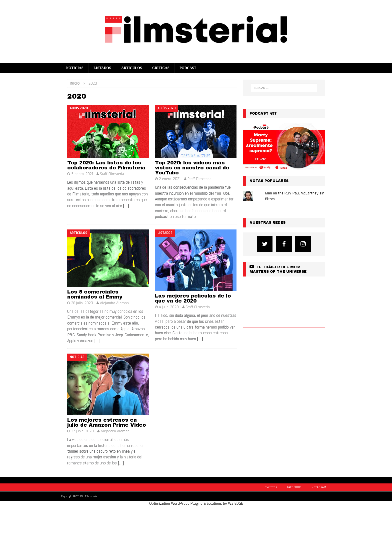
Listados (102, 68)
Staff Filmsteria (112, 174)
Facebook (294, 487)
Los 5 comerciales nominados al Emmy (95, 294)
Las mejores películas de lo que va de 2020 (193, 298)
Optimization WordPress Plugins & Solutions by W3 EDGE (196, 504)
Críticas (161, 68)
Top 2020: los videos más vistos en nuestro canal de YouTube (192, 168)
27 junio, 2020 (82, 431)
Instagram (318, 487)
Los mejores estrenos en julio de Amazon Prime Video (107, 422)
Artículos (132, 68)
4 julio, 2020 (169, 307)
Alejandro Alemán (114, 303)
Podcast (188, 68)
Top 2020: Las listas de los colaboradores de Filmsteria (106, 165)
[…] (126, 206)
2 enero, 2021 (170, 179)
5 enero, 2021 (82, 174)
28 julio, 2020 (82, 303)
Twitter (271, 487)
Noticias (75, 68)
